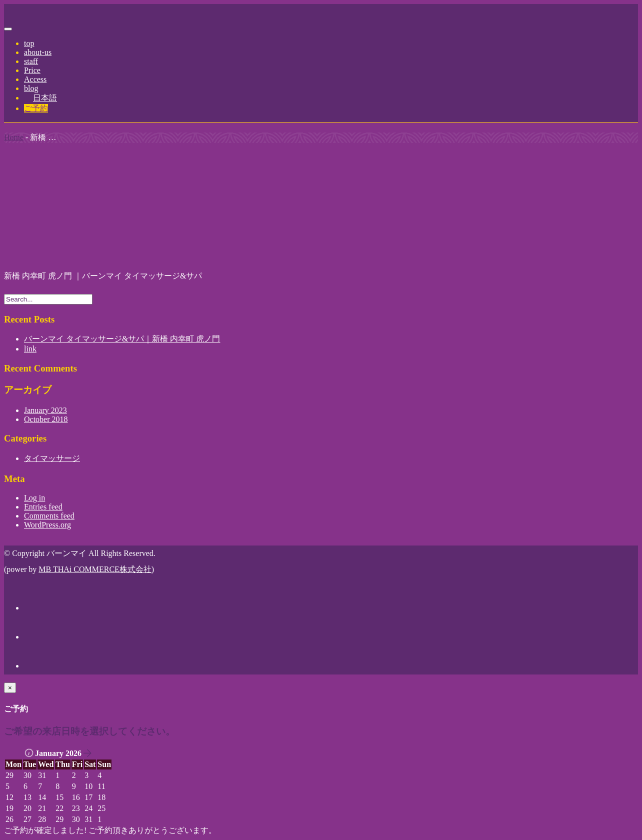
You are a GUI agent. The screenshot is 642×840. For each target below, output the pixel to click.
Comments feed (49, 516)
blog (31, 88)
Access (35, 79)
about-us (38, 52)
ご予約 (36, 108)
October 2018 (46, 419)
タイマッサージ (52, 458)
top (29, 43)
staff (31, 61)
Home (14, 137)
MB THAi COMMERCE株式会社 (95, 569)
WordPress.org (47, 525)
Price (32, 70)
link (30, 349)
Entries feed (43, 507)
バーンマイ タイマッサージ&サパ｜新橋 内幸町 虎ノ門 (122, 339)
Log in (34, 498)
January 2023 (45, 410)
